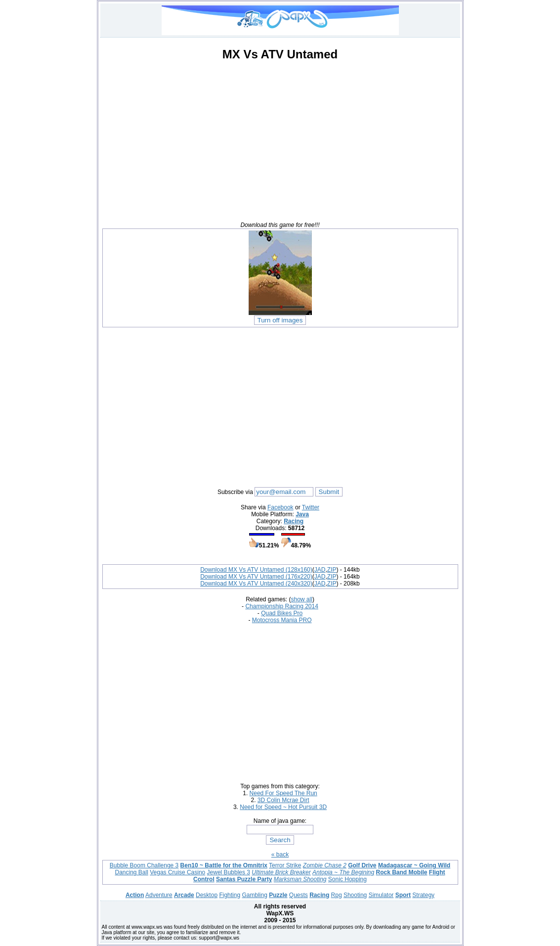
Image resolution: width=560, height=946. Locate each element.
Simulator (381, 895)
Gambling (254, 895)
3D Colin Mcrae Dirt (283, 800)
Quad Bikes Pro (282, 613)
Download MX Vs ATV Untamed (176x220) (256, 577)
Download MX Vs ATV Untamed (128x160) (256, 570)
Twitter (311, 507)
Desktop (207, 895)
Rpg (337, 895)
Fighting (230, 895)
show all (302, 599)
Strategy (423, 895)
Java (302, 514)
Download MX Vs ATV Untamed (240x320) (256, 584)
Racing (294, 521)
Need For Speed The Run (283, 793)
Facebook (280, 507)
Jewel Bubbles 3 (229, 872)
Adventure (159, 895)
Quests (299, 895)
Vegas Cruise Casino (177, 872)
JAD (320, 570)
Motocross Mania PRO (282, 620)
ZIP (332, 570)
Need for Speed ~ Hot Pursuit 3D (283, 807)
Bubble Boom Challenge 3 (144, 865)
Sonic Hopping (347, 879)
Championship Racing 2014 (281, 606)
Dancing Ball (131, 872)
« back (280, 855)
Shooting (355, 895)
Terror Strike (285, 865)
